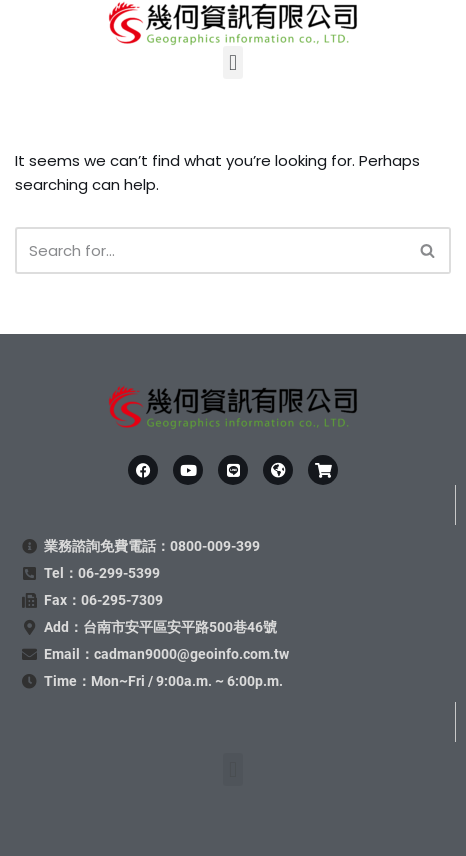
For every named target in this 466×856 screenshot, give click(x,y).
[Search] (210, 250)
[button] (232, 62)
